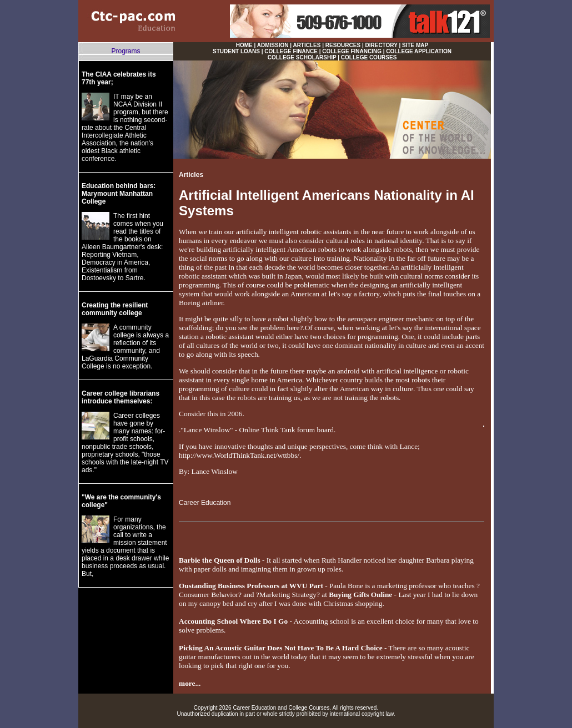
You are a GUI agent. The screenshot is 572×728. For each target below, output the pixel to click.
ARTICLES (307, 45)
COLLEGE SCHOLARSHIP (302, 57)
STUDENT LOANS (236, 51)
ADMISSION (273, 45)
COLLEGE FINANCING (352, 51)
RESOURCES (343, 45)
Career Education (205, 503)
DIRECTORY (382, 45)
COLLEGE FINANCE (291, 51)
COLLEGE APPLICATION (419, 51)
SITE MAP (415, 45)
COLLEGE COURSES (369, 57)
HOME (244, 45)
